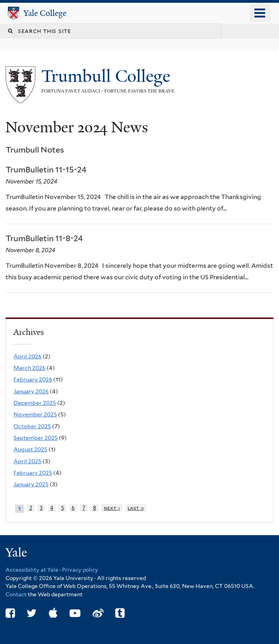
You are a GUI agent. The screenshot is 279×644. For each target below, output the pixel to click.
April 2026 (27, 356)
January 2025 (31, 484)
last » (136, 508)
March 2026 (29, 368)
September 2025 (36, 438)
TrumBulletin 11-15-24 (46, 170)
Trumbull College (108, 76)
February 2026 (33, 379)
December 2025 (35, 403)
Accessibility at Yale (32, 570)
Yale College (45, 13)
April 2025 (27, 461)
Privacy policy (80, 570)
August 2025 (30, 449)
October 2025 (32, 426)
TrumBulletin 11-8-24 (44, 238)
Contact (17, 594)
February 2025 (33, 473)
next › (112, 508)
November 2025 (35, 414)
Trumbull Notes (35, 150)
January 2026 (31, 391)
